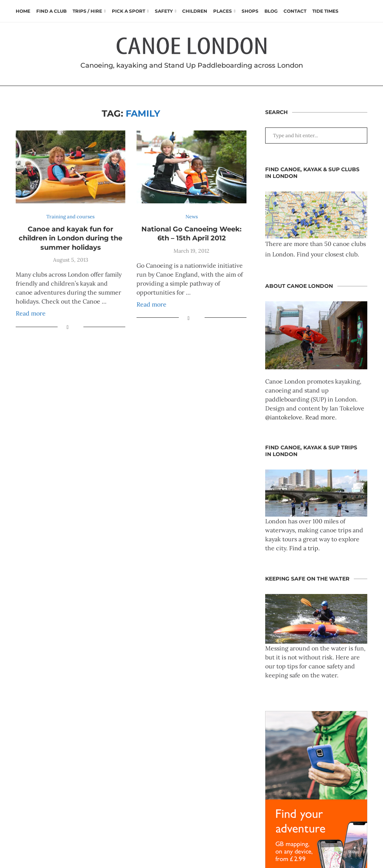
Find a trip (304, 548)
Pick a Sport (128, 11)
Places (223, 11)
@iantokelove (284, 417)
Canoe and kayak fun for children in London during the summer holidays (71, 238)
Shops (250, 11)
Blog (271, 11)
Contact (295, 11)
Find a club (51, 11)
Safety (164, 11)
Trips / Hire (87, 11)
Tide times (325, 11)
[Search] (364, 11)
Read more (31, 313)
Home (23, 11)
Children (195, 11)
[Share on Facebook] (68, 327)
